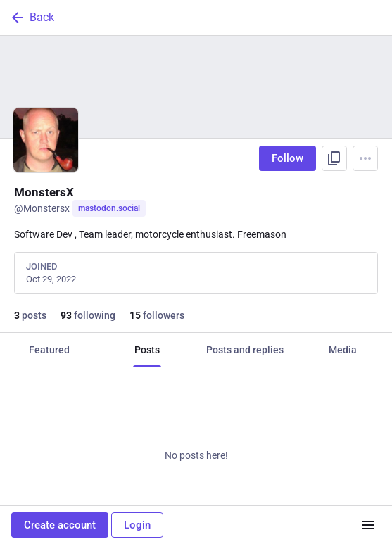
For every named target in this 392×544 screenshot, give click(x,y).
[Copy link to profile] (334, 158)
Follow (287, 158)
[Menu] (365, 158)
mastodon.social (109, 208)
